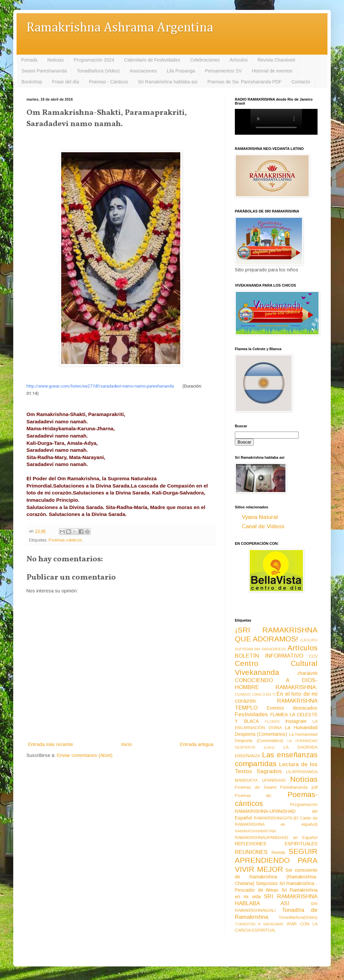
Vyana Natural (260, 517)
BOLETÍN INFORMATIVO (269, 656)
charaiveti (307, 673)
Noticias (56, 60)
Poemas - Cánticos (108, 82)
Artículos (238, 60)
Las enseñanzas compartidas (276, 759)
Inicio (127, 744)
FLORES (272, 722)
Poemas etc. (254, 796)
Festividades (251, 714)
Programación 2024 (94, 60)
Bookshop (32, 82)
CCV (313, 656)
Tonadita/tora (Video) (98, 71)
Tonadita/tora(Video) (298, 917)
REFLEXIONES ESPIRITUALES (276, 844)
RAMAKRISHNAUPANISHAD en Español (276, 838)
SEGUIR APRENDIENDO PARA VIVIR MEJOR (276, 860)
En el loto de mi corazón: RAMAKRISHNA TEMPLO (276, 701)
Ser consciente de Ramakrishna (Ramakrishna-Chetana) (276, 877)
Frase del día (65, 82)
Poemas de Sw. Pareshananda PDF (244, 82)
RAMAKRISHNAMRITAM (255, 831)
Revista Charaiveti (277, 60)
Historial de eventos (272, 71)
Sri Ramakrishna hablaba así (168, 82)
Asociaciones (143, 71)
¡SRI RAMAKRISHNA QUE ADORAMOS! (276, 634)
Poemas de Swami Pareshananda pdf (276, 787)
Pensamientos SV (223, 71)
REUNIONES (251, 852)
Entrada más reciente (51, 744)
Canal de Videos (263, 526)
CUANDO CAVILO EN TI (255, 694)
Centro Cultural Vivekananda (276, 668)
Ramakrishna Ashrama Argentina (120, 28)
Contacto (301, 82)
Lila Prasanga (181, 71)
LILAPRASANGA (302, 772)
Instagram (296, 721)
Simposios (267, 883)
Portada (29, 60)
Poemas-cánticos (65, 540)
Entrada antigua (197, 744)
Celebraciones (205, 60)
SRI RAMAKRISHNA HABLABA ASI (276, 900)
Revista (278, 853)
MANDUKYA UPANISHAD (260, 780)
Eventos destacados (292, 708)
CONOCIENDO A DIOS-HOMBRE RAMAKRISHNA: (276, 684)
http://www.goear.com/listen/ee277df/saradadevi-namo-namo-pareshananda (100, 386)
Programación (304, 805)
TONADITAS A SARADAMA (259, 924)
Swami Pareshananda (44, 71)
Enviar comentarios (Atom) (85, 755)
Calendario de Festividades (152, 60)
